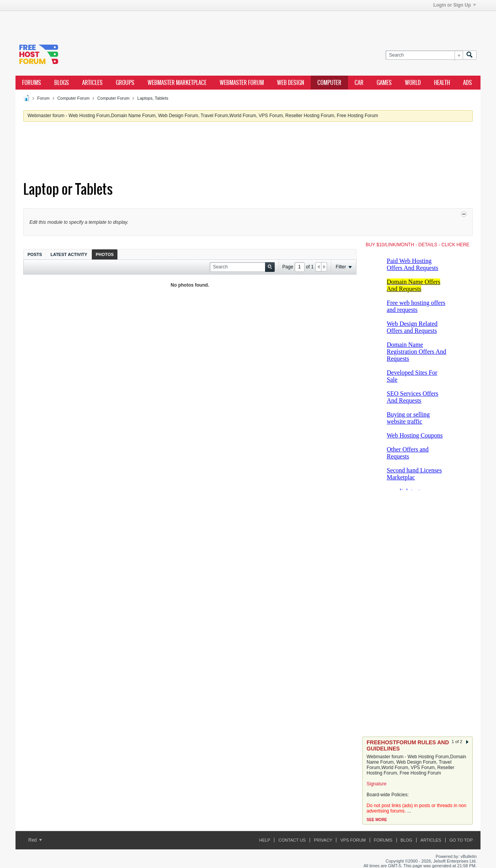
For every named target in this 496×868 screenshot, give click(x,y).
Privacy (323, 840)
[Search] (424, 55)
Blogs (62, 83)
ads (468, 83)
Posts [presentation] (35, 254)
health (442, 83)
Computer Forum (73, 98)
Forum (43, 98)
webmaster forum (242, 83)
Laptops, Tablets (153, 98)
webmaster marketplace (177, 83)
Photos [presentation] (105, 254)
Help (265, 840)
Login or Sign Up (455, 5)
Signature (376, 784)
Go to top (461, 840)
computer (329, 83)
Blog (407, 840)
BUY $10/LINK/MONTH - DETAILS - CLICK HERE (418, 245)
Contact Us (292, 840)
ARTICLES (92, 83)
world (413, 83)
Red (35, 840)
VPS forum (353, 840)
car (359, 83)
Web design (291, 83)
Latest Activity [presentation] (69, 254)
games (384, 83)
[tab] (35, 254)
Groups (125, 83)
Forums (32, 83)
